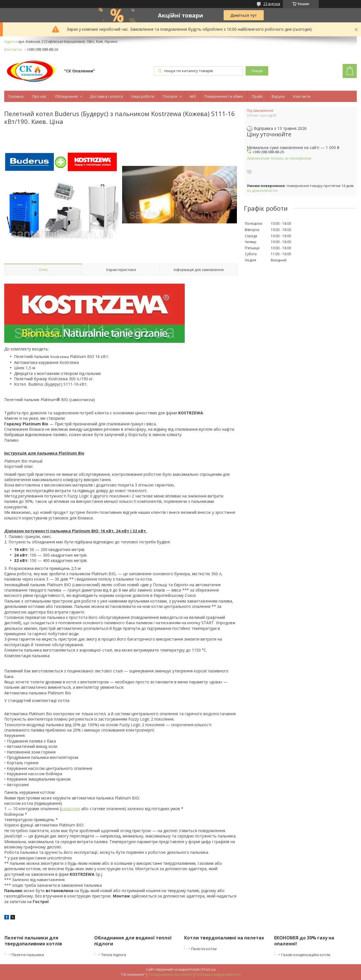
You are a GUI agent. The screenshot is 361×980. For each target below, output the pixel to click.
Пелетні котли (204, 949)
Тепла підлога (114, 955)
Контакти (302, 96)
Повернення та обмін (224, 96)
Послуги (170, 96)
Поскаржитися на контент (170, 975)
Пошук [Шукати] (257, 71)
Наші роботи (143, 96)
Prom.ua (209, 969)
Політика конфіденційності (218, 975)
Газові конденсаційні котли (306, 955)
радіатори (71, 809)
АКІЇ (193, 96)
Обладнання (66, 96)
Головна (16, 96)
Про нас (39, 96)
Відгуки (278, 96)
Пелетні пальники (28, 955)
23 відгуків (272, 4)
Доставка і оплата (106, 96)
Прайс (257, 96)
